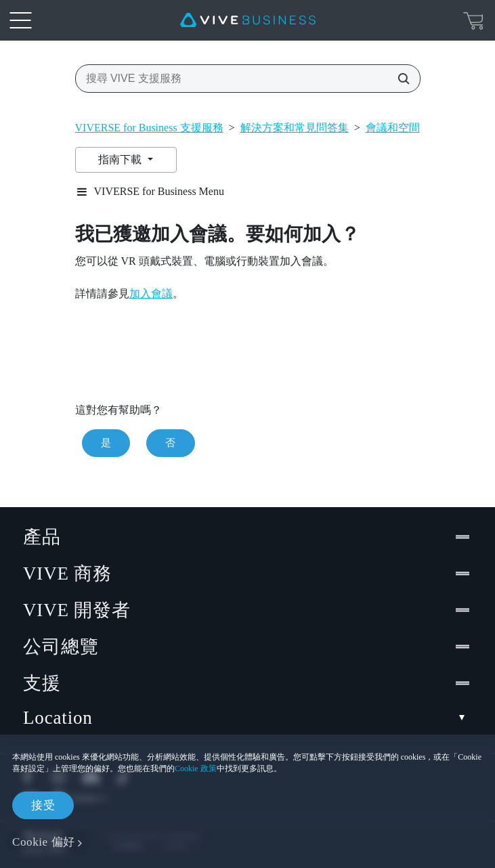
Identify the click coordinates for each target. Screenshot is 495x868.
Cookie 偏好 (44, 842)
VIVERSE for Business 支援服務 (149, 128)
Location (247, 718)
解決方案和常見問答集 (295, 128)
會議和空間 (393, 128)
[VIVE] (248, 20)
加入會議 (151, 294)
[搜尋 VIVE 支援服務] (400, 79)
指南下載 (121, 159)
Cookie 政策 (196, 768)
